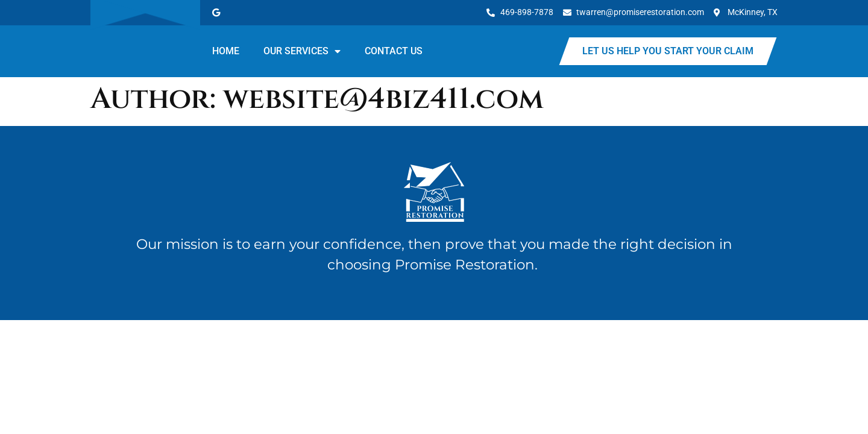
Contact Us (394, 51)
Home (226, 51)
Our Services (302, 51)
